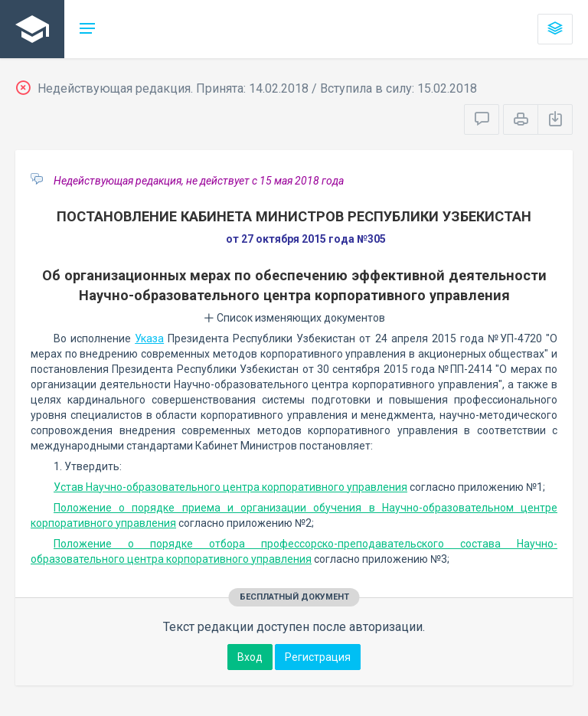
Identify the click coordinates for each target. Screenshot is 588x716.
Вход (250, 657)
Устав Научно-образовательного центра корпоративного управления (230, 487)
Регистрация (318, 657)
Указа (149, 338)
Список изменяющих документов (294, 318)
